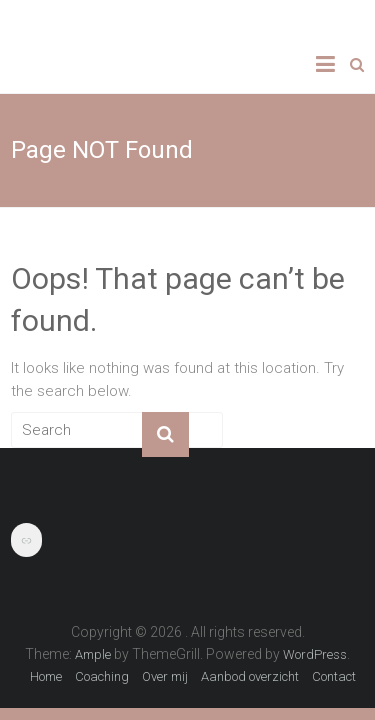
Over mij (165, 676)
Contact (334, 676)
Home (46, 676)
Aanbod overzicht (250, 676)
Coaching (102, 676)
